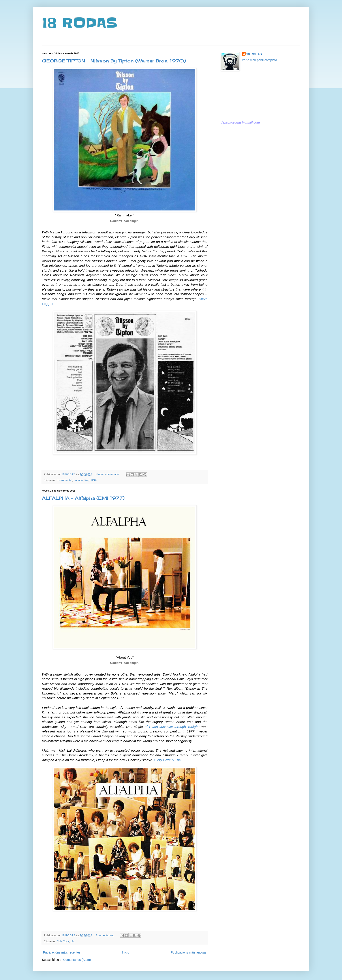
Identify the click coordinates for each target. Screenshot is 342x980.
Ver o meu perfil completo (260, 60)
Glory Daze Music (167, 760)
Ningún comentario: (108, 474)
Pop (87, 480)
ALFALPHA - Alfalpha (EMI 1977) (83, 498)
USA (94, 480)
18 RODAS (80, 23)
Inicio (126, 952)
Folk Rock (63, 941)
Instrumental (65, 480)
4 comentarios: (105, 935)
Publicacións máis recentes (62, 952)
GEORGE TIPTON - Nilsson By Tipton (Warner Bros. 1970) (114, 61)
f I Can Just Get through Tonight (173, 727)
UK (73, 941)
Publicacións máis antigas (189, 952)
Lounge (78, 480)
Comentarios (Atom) (77, 960)
